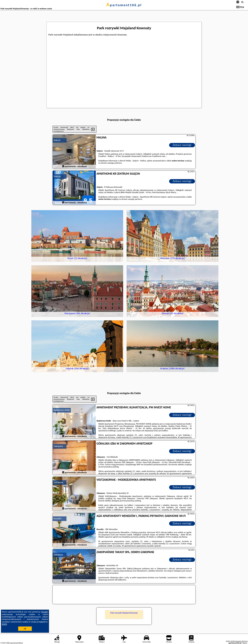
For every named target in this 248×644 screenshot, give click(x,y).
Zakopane (58, 446)
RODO (4, 624)
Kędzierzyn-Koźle (62, 410)
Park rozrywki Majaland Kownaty (124, 613)
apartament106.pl (124, 5)
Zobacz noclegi (182, 145)
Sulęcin (57, 140)
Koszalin (58, 519)
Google (45, 612)
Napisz (245, 643)
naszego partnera (114, 163)
